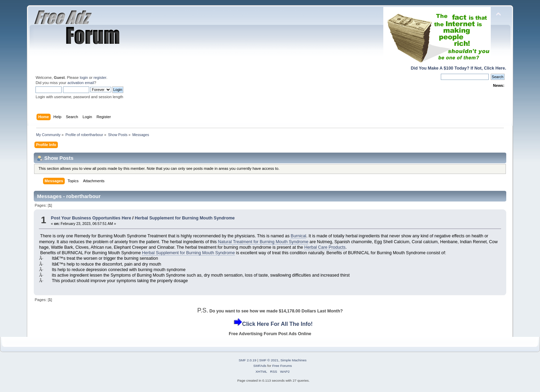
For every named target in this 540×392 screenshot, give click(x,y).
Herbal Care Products (325, 247)
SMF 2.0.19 (248, 360)
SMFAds (260, 366)
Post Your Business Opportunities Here (91, 218)
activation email (81, 83)
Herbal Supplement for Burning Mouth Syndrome (185, 218)
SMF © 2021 (269, 360)
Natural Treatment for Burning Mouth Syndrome (263, 242)
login (84, 78)
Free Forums (282, 366)
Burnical (298, 236)
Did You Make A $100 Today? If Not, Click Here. (459, 68)
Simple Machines (293, 360)
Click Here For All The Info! (277, 324)
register (100, 78)
